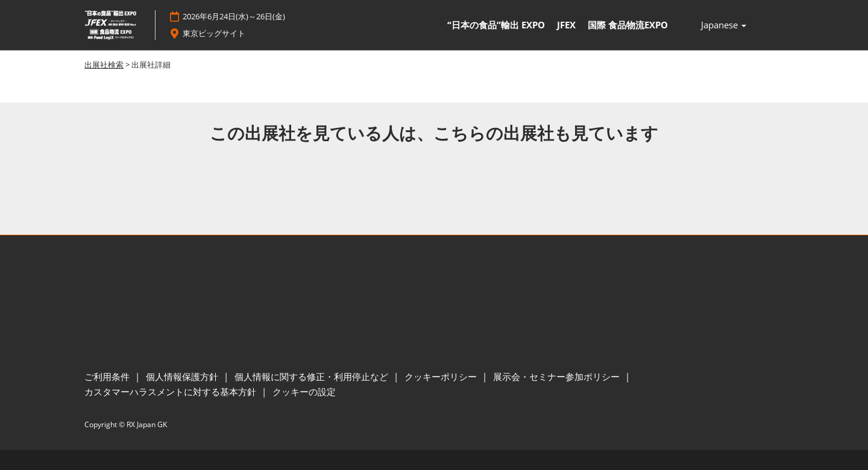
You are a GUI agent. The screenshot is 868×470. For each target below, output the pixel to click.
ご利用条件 (108, 376)
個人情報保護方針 (183, 376)
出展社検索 (104, 65)
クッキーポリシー (442, 376)
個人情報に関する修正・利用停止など (313, 376)
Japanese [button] (724, 25)
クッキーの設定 (304, 392)
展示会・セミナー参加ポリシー (558, 376)
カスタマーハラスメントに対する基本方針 (171, 392)
